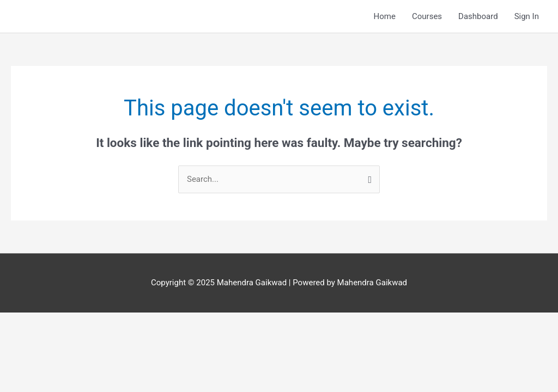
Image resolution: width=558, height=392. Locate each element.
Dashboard (478, 16)
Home (385, 16)
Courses (427, 16)
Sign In (527, 16)
